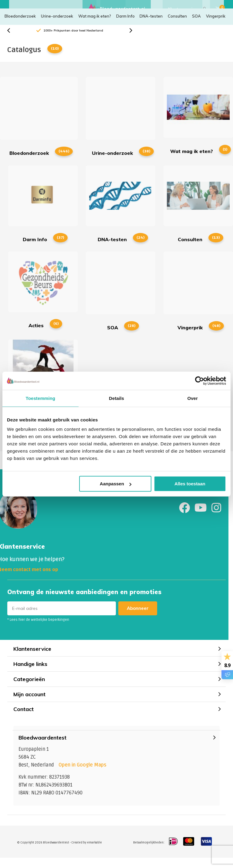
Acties (43, 300)
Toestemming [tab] (41, 398)
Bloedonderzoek (20, 26)
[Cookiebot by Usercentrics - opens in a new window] (199, 381)
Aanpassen (116, 484)
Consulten (177, 26)
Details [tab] (116, 398)
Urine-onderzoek (57, 26)
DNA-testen (151, 26)
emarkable (95, 853)
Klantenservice (182, 9)
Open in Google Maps (83, 775)
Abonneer (138, 618)
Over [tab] (192, 398)
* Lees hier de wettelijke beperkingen (38, 630)
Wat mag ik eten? (95, 26)
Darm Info (125, 26)
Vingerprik (216, 26)
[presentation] (12, 40)
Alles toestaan (190, 484)
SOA (196, 26)
